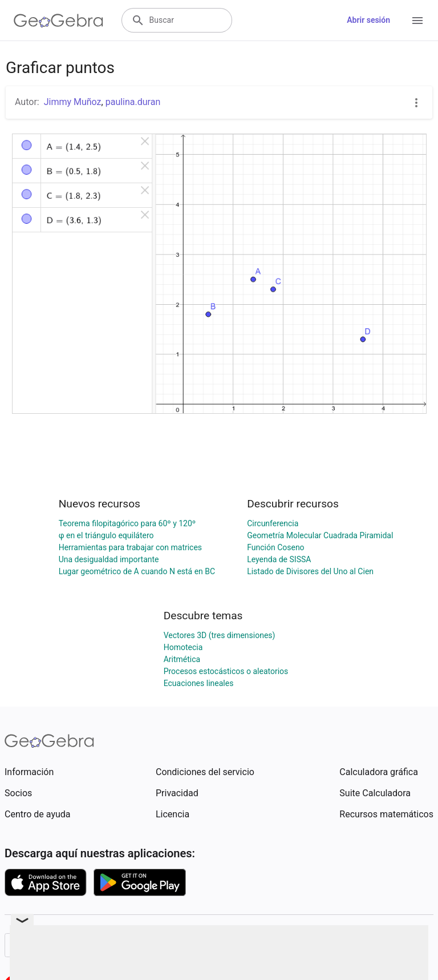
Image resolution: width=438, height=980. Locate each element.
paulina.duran (133, 102)
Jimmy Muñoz (73, 102)
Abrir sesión (368, 20)
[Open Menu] (417, 21)
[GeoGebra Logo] (58, 21)
